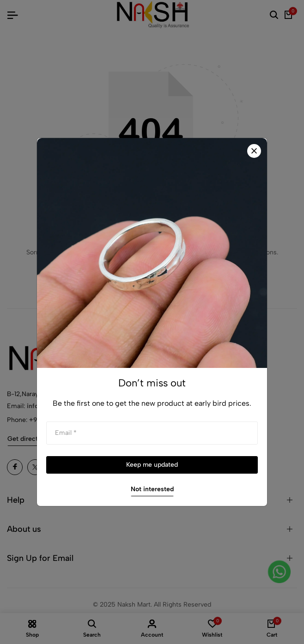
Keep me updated (152, 465)
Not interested (152, 489)
